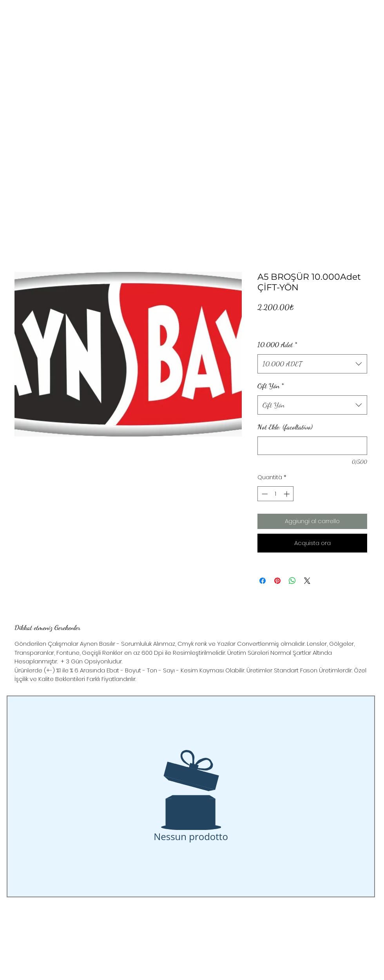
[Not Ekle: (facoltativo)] (312, 446)
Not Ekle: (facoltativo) (285, 427)
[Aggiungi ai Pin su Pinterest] (277, 581)
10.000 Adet (277, 344)
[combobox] (312, 364)
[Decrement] (264, 494)
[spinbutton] (276, 494)
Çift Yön (271, 386)
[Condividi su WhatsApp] (292, 581)
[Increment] (287, 494)
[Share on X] (307, 581)
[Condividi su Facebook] (263, 581)
